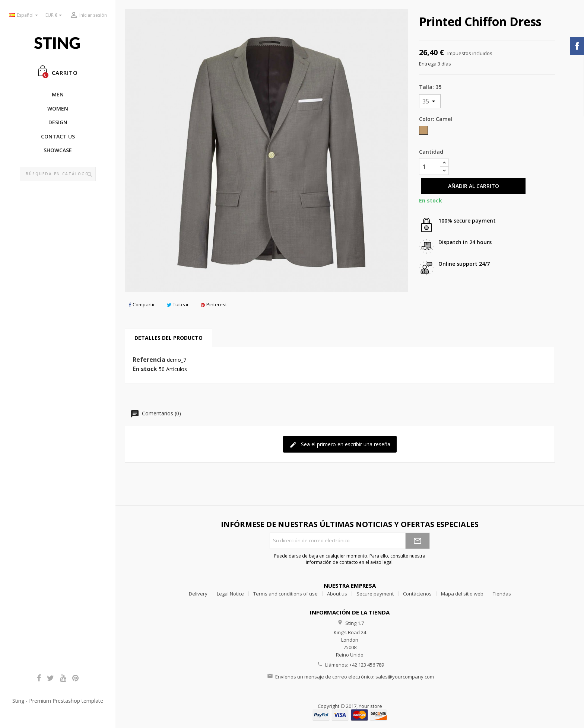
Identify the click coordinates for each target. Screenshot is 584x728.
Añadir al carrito (474, 186)
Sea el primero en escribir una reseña (340, 445)
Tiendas (502, 594)
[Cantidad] (430, 167)
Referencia (149, 360)
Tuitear (178, 304)
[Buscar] (58, 174)
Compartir (142, 304)
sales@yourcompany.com (405, 677)
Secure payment (375, 594)
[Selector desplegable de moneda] (55, 15)
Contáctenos (417, 594)
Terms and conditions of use (285, 594)
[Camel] (424, 132)
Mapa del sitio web (462, 594)
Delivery (198, 594)
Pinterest (214, 304)
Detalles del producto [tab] (169, 338)
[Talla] (430, 101)
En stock (145, 369)
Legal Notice (230, 594)
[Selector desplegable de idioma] (24, 15)
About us (337, 594)
